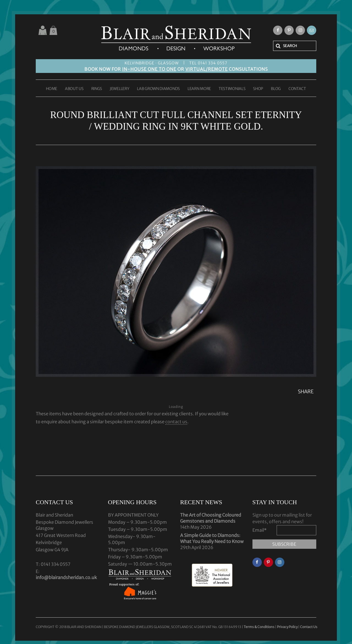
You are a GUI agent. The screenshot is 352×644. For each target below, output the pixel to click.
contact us (176, 422)
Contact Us (309, 627)
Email (260, 530)
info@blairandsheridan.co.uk (66, 577)
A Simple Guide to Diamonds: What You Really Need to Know (212, 538)
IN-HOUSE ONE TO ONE (149, 69)
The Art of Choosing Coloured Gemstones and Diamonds (211, 518)
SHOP (258, 89)
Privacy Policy (287, 627)
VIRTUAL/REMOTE (207, 69)
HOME (52, 89)
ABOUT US (74, 89)
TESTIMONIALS (232, 89)
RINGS (97, 89)
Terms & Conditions (259, 627)
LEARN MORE (199, 89)
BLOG (276, 89)
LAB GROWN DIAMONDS (158, 89)
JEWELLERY (119, 89)
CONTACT (297, 89)
